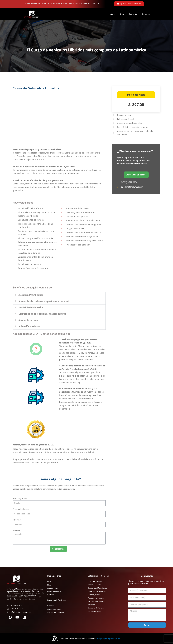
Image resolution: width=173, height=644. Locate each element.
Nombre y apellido (21, 500)
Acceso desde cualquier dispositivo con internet (44, 302)
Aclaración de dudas (29, 327)
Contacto (146, 14)
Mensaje (17, 531)
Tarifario (133, 14)
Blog (122, 14)
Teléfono (17, 521)
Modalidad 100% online (31, 296)
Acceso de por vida (28, 321)
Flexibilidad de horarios (31, 309)
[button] (59, 296)
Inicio (112, 14)
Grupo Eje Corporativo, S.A (109, 638)
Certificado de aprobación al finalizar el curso (42, 315)
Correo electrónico (21, 510)
